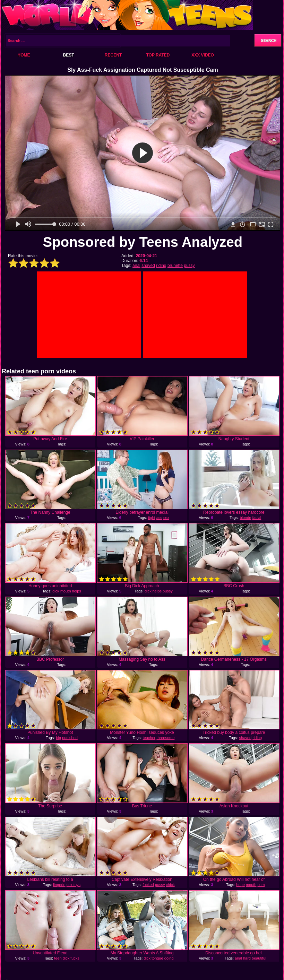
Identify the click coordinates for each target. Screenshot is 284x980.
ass (159, 518)
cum (261, 885)
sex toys (74, 885)
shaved (148, 266)
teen (58, 958)
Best (68, 55)
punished (70, 738)
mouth (66, 591)
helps (77, 591)
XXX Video (203, 55)
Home (24, 55)
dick (56, 591)
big (58, 738)
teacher (149, 738)
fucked (148, 885)
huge (240, 885)
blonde (245, 518)
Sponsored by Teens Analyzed (143, 242)
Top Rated (158, 55)
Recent (113, 55)
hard (247, 958)
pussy (189, 266)
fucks (75, 958)
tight (152, 518)
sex (166, 518)
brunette (175, 266)
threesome (165, 738)
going (169, 958)
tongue (157, 958)
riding (161, 266)
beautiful (259, 958)
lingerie (59, 885)
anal (136, 266)
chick (170, 885)
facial (257, 518)
